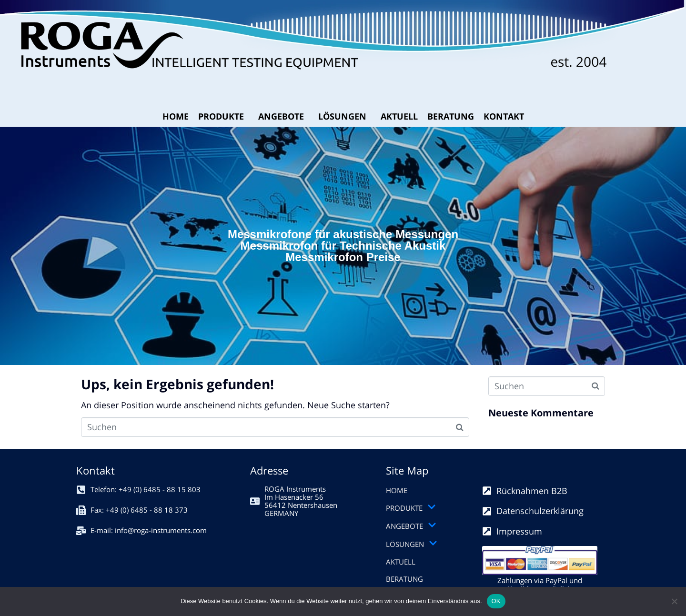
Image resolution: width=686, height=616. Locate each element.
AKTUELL (399, 116)
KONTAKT (504, 116)
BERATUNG (451, 116)
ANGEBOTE (281, 116)
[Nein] (674, 601)
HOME (176, 116)
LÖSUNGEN (342, 116)
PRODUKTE (221, 116)
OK (496, 601)
